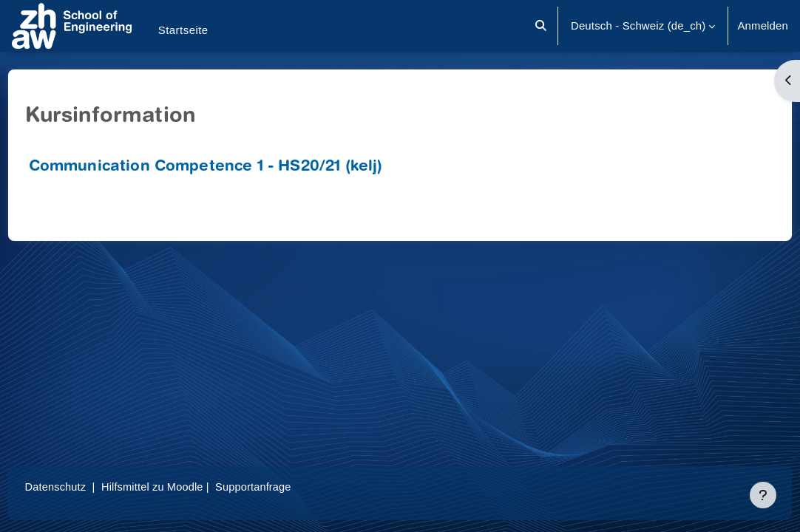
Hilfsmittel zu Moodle (183, 487)
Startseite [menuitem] (183, 30)
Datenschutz (84, 487)
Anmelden (763, 25)
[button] (541, 26)
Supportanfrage (287, 487)
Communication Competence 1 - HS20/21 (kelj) (233, 167)
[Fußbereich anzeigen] (763, 495)
